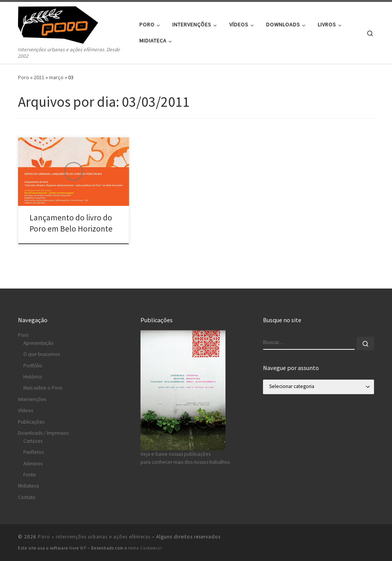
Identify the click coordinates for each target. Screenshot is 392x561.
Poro (24, 77)
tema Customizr (145, 548)
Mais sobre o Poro (43, 388)
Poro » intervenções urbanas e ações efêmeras (94, 537)
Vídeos (25, 410)
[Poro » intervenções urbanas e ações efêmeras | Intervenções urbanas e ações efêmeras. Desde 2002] (66, 24)
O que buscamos (42, 354)
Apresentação (38, 343)
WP (83, 548)
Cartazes (33, 441)
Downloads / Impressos (43, 433)
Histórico (33, 377)
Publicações (31, 422)
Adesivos (33, 464)
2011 (39, 77)
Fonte (30, 475)
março (56, 77)
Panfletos (33, 452)
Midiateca (29, 486)
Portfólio (33, 366)
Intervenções (32, 399)
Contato (27, 497)
